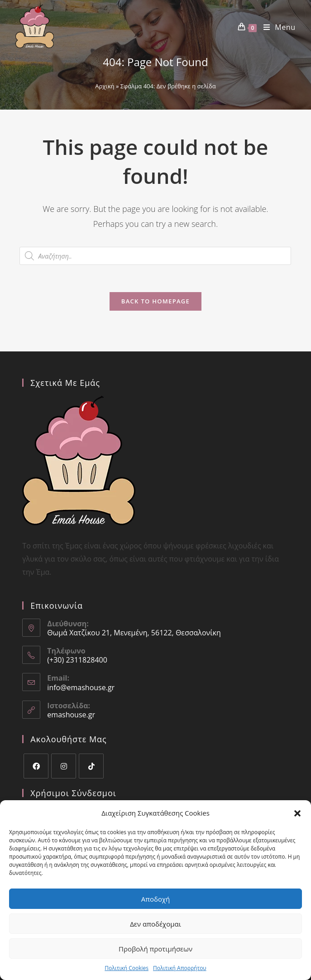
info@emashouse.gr (81, 687)
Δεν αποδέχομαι (155, 924)
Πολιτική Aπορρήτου (180, 968)
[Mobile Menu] (276, 27)
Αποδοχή (156, 899)
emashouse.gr (71, 715)
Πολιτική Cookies (127, 968)
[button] (297, 813)
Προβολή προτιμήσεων (155, 949)
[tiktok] (91, 766)
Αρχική (105, 86)
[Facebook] (36, 766)
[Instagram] (64, 766)
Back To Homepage (155, 301)
